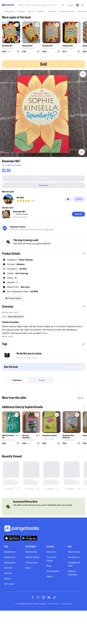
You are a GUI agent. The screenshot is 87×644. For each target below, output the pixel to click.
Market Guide (32, 586)
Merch (50, 606)
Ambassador (53, 600)
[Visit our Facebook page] (33, 627)
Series (7, 608)
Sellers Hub (31, 581)
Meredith (20, 196)
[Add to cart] (43, 177)
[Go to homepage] (8, 5)
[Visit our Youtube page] (49, 627)
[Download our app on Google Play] (29, 567)
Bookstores (10, 581)
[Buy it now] (43, 184)
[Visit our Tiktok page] (54, 627)
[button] (43, 253)
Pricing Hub (31, 592)
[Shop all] (78, 213)
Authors (8, 597)
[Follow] (79, 198)
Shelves (8, 602)
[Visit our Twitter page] (38, 627)
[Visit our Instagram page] (43, 627)
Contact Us (74, 586)
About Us (51, 581)
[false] (68, 198)
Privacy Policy (66, 633)
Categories (10, 592)
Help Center (74, 581)
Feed (28, 597)
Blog (49, 595)
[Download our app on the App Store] (12, 567)
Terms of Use (54, 633)
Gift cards (9, 613)
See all (80, 397)
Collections (10, 586)
